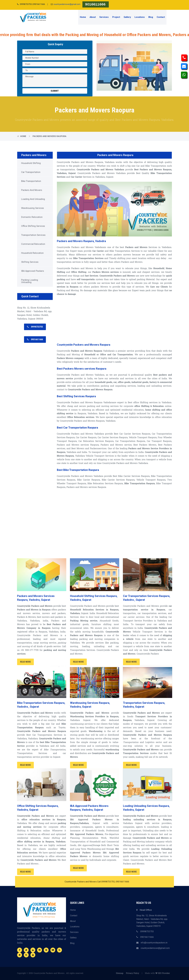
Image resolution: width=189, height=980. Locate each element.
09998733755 (145, 931)
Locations (140, 17)
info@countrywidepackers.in (152, 943)
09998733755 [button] (35, 327)
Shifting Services (30, 262)
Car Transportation (31, 172)
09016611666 (145, 937)
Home (83, 17)
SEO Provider (164, 973)
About (93, 17)
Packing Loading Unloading (30, 281)
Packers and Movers (34, 155)
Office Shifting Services (33, 226)
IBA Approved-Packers (33, 271)
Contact (161, 17)
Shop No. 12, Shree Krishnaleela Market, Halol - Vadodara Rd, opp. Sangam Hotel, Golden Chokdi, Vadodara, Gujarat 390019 (152, 921)
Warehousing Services (33, 208)
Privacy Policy (133, 973)
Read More (25, 662)
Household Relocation (32, 253)
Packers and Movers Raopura (49, 136)
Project (116, 17)
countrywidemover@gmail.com (67, 4)
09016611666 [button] (35, 339)
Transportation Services (33, 235)
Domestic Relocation (32, 217)
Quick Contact (30, 296)
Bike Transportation (31, 181)
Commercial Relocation (33, 244)
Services (104, 17)
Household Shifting (31, 163)
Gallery (127, 17)
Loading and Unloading (33, 199)
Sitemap (120, 973)
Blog (151, 17)
